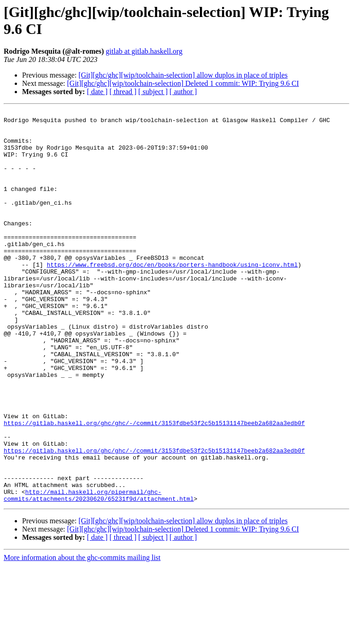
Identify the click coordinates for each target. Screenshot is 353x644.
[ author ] (183, 92)
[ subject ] (153, 92)
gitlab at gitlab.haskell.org (144, 51)
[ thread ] (123, 92)
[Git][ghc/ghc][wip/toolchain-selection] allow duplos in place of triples (183, 75)
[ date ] (97, 92)
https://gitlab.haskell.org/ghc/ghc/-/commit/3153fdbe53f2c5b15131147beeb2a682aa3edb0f (154, 486)
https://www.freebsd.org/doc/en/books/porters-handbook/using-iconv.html (172, 296)
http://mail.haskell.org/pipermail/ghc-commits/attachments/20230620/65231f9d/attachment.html (99, 573)
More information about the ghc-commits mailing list (82, 636)
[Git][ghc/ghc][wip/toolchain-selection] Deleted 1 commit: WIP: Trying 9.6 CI (183, 83)
